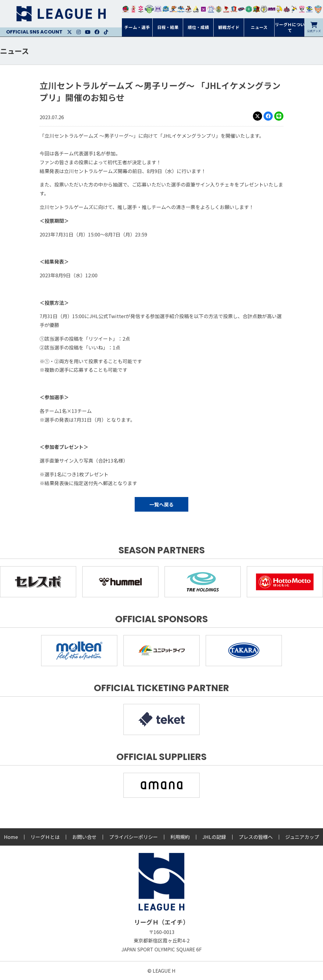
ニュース (14, 51)
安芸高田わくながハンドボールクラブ (211, 9)
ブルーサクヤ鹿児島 (309, 9)
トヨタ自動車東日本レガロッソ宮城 (126, 9)
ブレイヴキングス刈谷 (188, 9)
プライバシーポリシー (133, 837)
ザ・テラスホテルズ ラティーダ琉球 (318, 9)
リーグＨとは (45, 837)
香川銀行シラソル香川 (294, 9)
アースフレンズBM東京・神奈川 (149, 9)
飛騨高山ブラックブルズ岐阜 (256, 9)
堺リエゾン (203, 9)
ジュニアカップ (302, 837)
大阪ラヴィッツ (279, 9)
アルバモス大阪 (196, 9)
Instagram (79, 32)
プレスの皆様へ (256, 837)
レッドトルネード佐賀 (226, 9)
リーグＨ (61, 14)
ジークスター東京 (141, 9)
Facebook (97, 32)
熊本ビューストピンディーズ (302, 9)
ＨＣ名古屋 (264, 9)
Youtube (88, 32)
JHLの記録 (214, 837)
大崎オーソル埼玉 (133, 9)
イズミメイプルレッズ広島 (287, 9)
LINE (279, 116)
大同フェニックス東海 (181, 9)
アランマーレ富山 (241, 9)
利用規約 (180, 837)
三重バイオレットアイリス (272, 9)
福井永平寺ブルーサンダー (166, 9)
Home (11, 837)
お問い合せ (84, 837)
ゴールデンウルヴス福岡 (219, 9)
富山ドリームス (158, 9)
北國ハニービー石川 (249, 9)
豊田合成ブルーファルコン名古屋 (173, 9)
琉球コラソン (234, 9)
